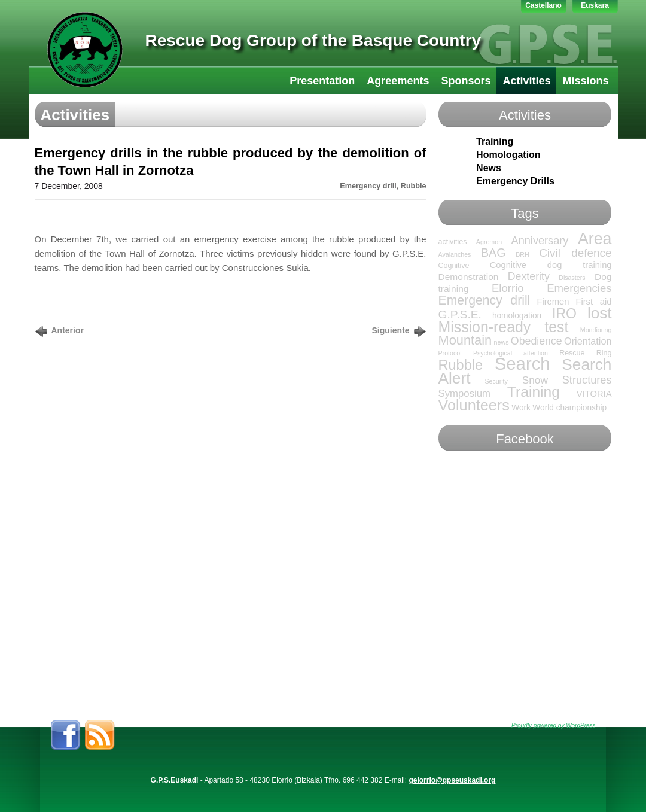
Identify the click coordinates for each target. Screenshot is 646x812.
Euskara (595, 5)
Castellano (543, 5)
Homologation (508, 155)
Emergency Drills (515, 181)
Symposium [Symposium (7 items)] (465, 393)
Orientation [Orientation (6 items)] (588, 341)
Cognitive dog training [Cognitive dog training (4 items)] (551, 265)
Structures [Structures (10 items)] (587, 380)
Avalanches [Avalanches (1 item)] (455, 254)
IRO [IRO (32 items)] (564, 314)
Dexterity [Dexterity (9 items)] (529, 276)
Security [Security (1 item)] (496, 381)
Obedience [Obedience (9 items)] (537, 341)
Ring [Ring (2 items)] (604, 353)
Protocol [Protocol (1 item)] (450, 353)
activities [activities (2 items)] (453, 242)
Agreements (398, 81)
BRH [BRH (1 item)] (522, 254)
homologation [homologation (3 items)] (517, 316)
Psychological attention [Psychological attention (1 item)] (511, 353)
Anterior (68, 330)
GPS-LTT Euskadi (85, 50)
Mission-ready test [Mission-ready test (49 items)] (504, 327)
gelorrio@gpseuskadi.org (452, 780)
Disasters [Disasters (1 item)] (572, 278)
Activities (526, 81)
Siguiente (390, 330)
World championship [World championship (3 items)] (569, 408)
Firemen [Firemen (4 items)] (553, 302)
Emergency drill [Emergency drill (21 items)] (484, 300)
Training (495, 142)
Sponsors (466, 81)
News (489, 168)
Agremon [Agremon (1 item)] (489, 242)
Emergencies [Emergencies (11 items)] (579, 288)
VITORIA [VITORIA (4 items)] (594, 394)
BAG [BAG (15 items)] (493, 253)
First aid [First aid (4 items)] (593, 302)
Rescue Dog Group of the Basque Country (313, 40)
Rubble (414, 186)
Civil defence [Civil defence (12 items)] (575, 253)
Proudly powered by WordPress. (554, 726)
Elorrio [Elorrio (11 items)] (508, 288)
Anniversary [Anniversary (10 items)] (540, 241)
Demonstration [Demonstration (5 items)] (469, 277)
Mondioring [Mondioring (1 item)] (596, 330)
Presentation (322, 81)
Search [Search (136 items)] (522, 364)
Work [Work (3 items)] (521, 408)
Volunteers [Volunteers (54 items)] (474, 405)
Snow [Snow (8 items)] (535, 380)
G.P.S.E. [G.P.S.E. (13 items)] (460, 314)
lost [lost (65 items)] (600, 313)
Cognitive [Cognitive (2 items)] (454, 266)
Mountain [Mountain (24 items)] (465, 340)
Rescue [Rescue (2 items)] (572, 353)
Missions (585, 81)
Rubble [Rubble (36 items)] (461, 365)
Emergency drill (368, 186)
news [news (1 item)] (502, 342)
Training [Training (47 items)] (534, 392)
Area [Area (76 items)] (595, 239)
